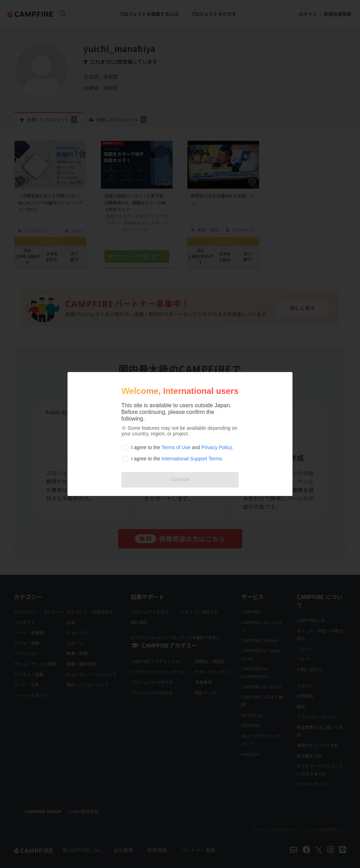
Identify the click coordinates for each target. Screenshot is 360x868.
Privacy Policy (217, 447)
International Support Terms (192, 459)
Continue (180, 479)
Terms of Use (176, 447)
